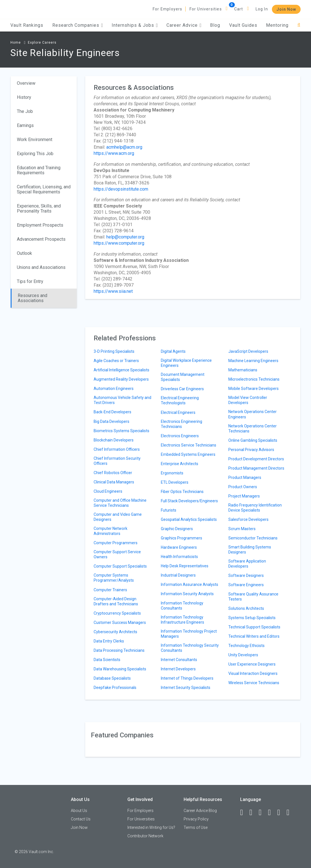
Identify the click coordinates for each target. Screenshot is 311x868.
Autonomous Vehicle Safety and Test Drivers (122, 400)
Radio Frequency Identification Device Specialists (255, 508)
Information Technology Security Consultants (190, 648)
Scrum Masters (242, 529)
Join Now (286, 9)
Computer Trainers (110, 590)
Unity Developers (243, 655)
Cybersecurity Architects (115, 632)
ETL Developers (175, 482)
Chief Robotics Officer (113, 473)
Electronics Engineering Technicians (182, 424)
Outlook (24, 253)
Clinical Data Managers (114, 482)
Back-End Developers (112, 412)
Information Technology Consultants (182, 606)
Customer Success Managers (120, 622)
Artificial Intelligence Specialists (121, 370)
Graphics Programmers (182, 538)
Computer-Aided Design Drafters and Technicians (116, 601)
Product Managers (245, 477)
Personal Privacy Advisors (251, 450)
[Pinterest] (281, 813)
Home (16, 43)
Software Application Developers (247, 564)
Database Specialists (112, 678)
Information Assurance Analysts (190, 584)
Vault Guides (243, 25)
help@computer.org (125, 237)
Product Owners (243, 487)
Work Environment (35, 140)
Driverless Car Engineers (182, 389)
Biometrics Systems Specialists (121, 431)
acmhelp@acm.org (124, 147)
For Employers (168, 9)
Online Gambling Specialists (253, 440)
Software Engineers (246, 585)
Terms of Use (196, 827)
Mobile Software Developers (253, 389)
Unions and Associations (41, 267)
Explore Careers (42, 43)
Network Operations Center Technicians (253, 429)
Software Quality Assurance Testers (253, 597)
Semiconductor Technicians (253, 538)
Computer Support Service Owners (117, 554)
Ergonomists (172, 473)
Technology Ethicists (246, 646)
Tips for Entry (30, 281)
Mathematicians (243, 370)
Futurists (169, 510)
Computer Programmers (116, 543)
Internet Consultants (179, 660)
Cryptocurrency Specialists (117, 613)
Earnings (25, 125)
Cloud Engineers (108, 491)
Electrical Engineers (178, 412)
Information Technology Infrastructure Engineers (182, 620)
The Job (25, 111)
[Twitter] (263, 813)
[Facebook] (244, 813)
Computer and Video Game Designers (118, 517)
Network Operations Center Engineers (253, 414)
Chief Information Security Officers (117, 461)
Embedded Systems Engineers (188, 454)
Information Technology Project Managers (189, 634)
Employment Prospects (40, 225)
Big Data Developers (111, 421)
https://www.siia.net (113, 291)
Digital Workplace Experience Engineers (186, 363)
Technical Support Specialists (254, 627)
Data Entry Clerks (109, 641)
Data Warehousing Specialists (120, 669)
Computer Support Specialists (120, 566)
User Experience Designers (252, 664)
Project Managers (244, 496)
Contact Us (81, 819)
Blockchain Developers (114, 440)
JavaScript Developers (248, 351)
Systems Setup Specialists (252, 618)
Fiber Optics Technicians (182, 492)
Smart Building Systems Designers (250, 550)
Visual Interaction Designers (253, 673)
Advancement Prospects (41, 239)
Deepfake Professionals (115, 688)
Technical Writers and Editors (254, 636)
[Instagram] (272, 813)
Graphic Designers (177, 529)
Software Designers (246, 575)
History (24, 97)
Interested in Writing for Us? (151, 827)
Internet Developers (178, 669)
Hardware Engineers (179, 547)
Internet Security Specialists (186, 688)
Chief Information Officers (117, 449)
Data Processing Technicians (119, 650)
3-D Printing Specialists (114, 351)
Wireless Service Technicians (254, 683)
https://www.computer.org (119, 243)
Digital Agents (173, 351)
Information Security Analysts (187, 594)
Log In (262, 9)
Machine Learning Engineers (253, 361)
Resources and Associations (32, 298)
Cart (239, 9)
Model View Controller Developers (248, 400)
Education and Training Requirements (39, 170)
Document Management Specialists (183, 377)
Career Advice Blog (200, 811)
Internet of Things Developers (187, 678)
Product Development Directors (256, 459)
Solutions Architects (246, 608)
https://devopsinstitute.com (121, 189)
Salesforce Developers (248, 519)
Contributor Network (145, 836)
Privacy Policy (196, 819)
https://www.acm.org (114, 153)
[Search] (299, 25)
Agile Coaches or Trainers (116, 361)
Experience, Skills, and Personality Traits (39, 208)
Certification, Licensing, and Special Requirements (44, 189)
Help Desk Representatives (185, 566)
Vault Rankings (27, 25)
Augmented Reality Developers (121, 379)
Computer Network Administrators (111, 531)
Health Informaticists (179, 557)
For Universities (206, 9)
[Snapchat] (290, 813)
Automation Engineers (114, 389)
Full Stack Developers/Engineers (189, 501)
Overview (26, 83)
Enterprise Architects (180, 464)
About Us (79, 811)
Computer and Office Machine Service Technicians (120, 503)
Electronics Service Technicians (189, 445)
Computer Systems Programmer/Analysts (114, 578)
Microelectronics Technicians (254, 379)
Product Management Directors (256, 468)
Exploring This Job (35, 154)
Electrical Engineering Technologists (180, 400)
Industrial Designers (178, 575)
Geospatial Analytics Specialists (189, 519)
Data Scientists (107, 660)
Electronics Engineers (180, 436)
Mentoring (277, 25)
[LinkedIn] (253, 813)
